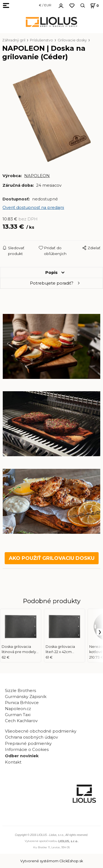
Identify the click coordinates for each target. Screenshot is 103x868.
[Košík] (94, 6)
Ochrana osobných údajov (31, 737)
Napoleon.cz (18, 709)
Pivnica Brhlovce (23, 703)
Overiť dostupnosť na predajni (33, 208)
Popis (51, 273)
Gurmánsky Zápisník (26, 697)
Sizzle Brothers (20, 691)
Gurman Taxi (18, 715)
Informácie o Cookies (27, 750)
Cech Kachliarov (21, 721)
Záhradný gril (14, 40)
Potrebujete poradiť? (52, 283)
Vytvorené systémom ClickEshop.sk (52, 861)
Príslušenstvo (41, 40)
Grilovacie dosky (72, 40)
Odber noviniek (22, 756)
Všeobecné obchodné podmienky (41, 731)
